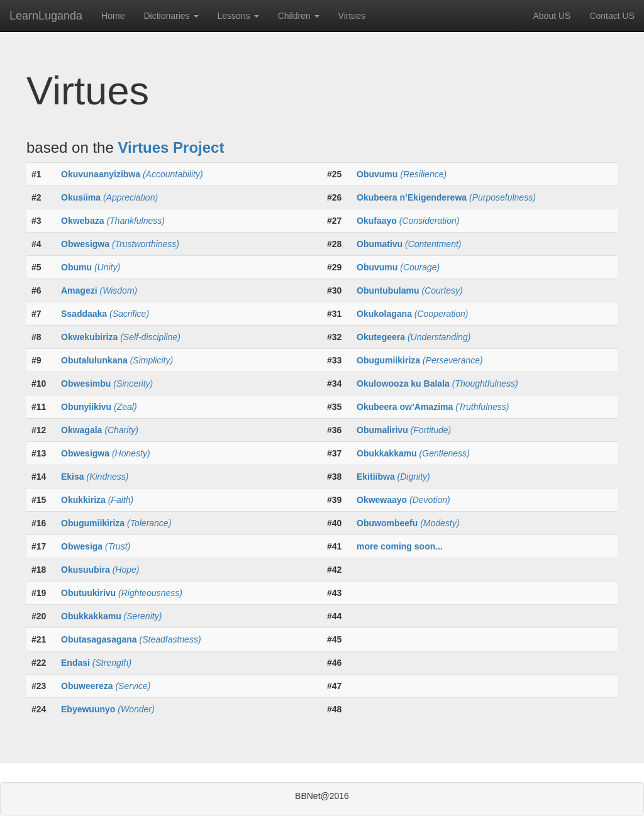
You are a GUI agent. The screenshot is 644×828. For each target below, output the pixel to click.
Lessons (238, 16)
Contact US (612, 16)
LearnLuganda (46, 16)
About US (552, 16)
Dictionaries (171, 16)
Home (113, 16)
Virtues (352, 16)
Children (299, 16)
